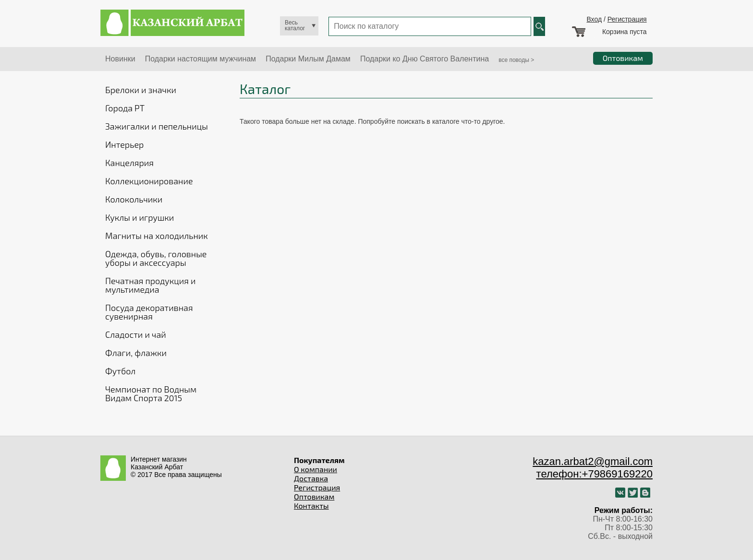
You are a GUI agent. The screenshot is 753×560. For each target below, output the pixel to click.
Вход (594, 19)
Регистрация (627, 19)
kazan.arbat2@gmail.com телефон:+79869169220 (593, 468)
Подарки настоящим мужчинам (200, 59)
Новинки (120, 59)
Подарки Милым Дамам (308, 59)
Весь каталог (295, 25)
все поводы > (516, 60)
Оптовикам (314, 496)
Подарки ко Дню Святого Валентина (425, 59)
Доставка (311, 478)
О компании (316, 469)
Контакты (311, 506)
